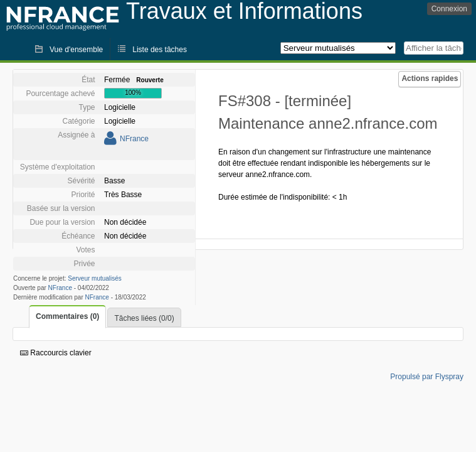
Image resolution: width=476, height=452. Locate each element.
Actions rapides (430, 78)
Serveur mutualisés (95, 278)
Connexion (449, 9)
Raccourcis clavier (56, 353)
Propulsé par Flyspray (427, 377)
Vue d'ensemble (76, 50)
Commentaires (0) (67, 316)
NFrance (134, 139)
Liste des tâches (160, 50)
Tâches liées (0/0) (144, 318)
